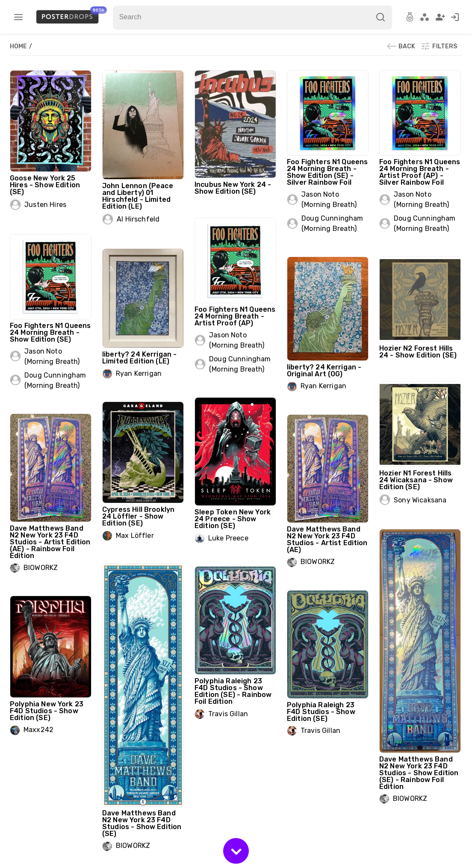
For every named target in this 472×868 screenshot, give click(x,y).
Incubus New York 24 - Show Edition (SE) (233, 188)
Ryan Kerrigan (139, 373)
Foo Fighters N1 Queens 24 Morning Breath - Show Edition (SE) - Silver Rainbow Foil (327, 172)
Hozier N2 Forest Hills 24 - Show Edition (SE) (418, 352)
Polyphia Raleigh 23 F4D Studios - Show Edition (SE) (321, 712)
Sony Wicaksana (420, 500)
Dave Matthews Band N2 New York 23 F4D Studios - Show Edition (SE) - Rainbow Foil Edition (419, 773)
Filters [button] (439, 46)
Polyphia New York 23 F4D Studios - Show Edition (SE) (47, 711)
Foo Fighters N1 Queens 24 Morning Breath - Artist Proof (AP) (235, 316)
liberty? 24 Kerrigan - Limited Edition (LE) (139, 358)
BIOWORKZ (41, 568)
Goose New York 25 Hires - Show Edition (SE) (45, 185)
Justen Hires (45, 205)
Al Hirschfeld (138, 219)
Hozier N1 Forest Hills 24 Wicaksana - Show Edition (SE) (416, 480)
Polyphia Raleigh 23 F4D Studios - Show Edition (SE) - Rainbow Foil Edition (233, 691)
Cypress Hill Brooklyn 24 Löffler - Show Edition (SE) (138, 516)
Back (401, 46)
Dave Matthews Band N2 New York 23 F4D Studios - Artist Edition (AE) (327, 539)
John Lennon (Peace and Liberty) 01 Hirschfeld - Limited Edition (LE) (138, 196)
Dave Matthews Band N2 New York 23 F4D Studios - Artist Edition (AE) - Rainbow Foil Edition (50, 542)
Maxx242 (38, 730)
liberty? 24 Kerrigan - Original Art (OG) (324, 371)
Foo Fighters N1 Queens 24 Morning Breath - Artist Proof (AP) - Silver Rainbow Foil (420, 172)
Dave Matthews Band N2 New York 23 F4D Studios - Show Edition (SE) (142, 823)
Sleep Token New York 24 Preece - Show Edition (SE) (233, 519)
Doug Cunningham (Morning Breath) (332, 223)
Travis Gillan (228, 714)
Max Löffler (135, 536)
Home (19, 46)
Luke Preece (228, 538)
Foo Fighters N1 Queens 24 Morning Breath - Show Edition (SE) (50, 332)
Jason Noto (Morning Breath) (329, 199)
